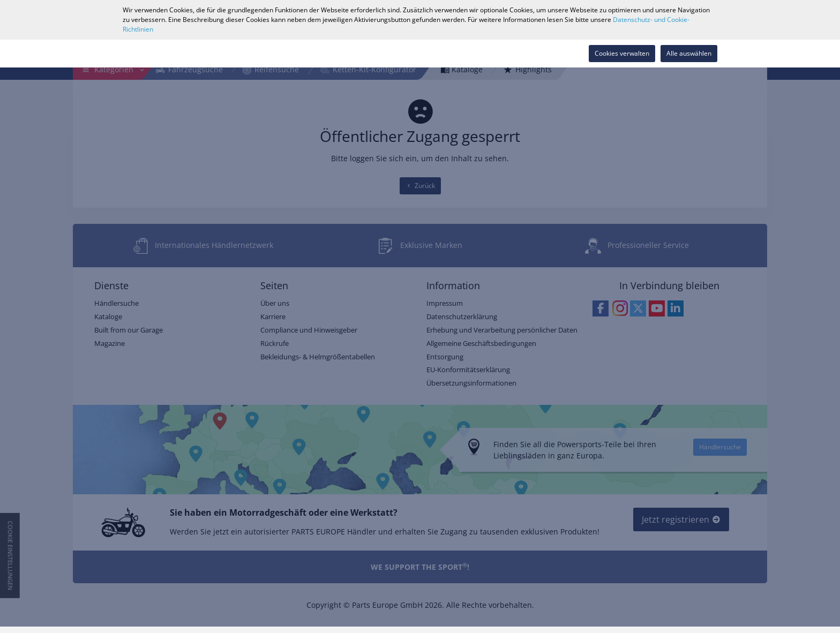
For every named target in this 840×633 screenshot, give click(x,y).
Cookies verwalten (622, 53)
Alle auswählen (689, 53)
